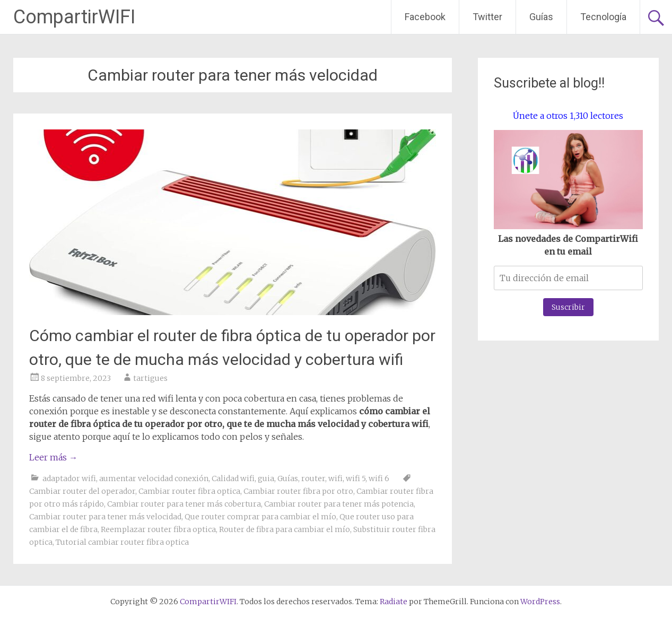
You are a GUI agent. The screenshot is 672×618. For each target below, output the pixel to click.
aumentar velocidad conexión (154, 478)
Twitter (487, 17)
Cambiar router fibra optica (189, 491)
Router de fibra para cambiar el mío (285, 529)
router (313, 478)
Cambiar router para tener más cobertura (184, 504)
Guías (541, 17)
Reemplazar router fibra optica (158, 529)
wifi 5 (356, 478)
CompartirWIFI (74, 17)
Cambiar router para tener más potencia (339, 504)
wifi (335, 478)
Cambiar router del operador (82, 491)
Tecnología (603, 17)
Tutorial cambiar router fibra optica (122, 542)
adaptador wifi (69, 478)
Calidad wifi (233, 478)
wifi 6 (379, 478)
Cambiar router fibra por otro (298, 491)
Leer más (53, 457)
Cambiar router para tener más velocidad (105, 517)
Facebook (425, 17)
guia (266, 478)
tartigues (150, 378)
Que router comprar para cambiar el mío (260, 517)
